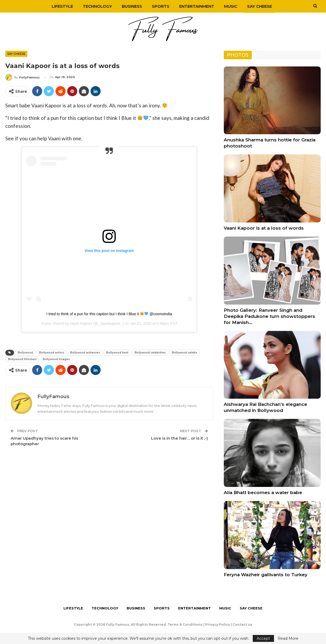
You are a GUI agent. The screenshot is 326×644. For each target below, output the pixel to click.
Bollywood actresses (85, 353)
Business (132, 6)
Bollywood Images (56, 359)
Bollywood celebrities (150, 353)
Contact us (242, 624)
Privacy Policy (218, 624)
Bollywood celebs (185, 353)
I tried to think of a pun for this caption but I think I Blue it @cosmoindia (109, 314)
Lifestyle (62, 6)
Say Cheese (259, 6)
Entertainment (197, 6)
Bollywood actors (52, 353)
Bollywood (25, 353)
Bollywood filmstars (22, 359)
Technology (97, 6)
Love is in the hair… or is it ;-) (179, 438)
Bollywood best (117, 353)
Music (231, 6)
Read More (288, 638)
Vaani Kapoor (81, 323)
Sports (161, 6)
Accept (263, 638)
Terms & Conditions (185, 624)
